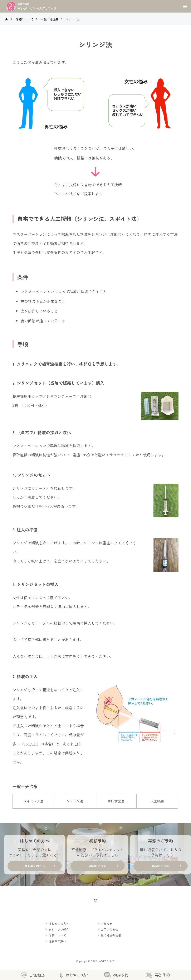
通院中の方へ (57, 941)
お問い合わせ (109, 929)
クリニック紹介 (59, 929)
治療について (57, 935)
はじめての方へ (59, 924)
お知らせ (107, 924)
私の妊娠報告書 (111, 935)
